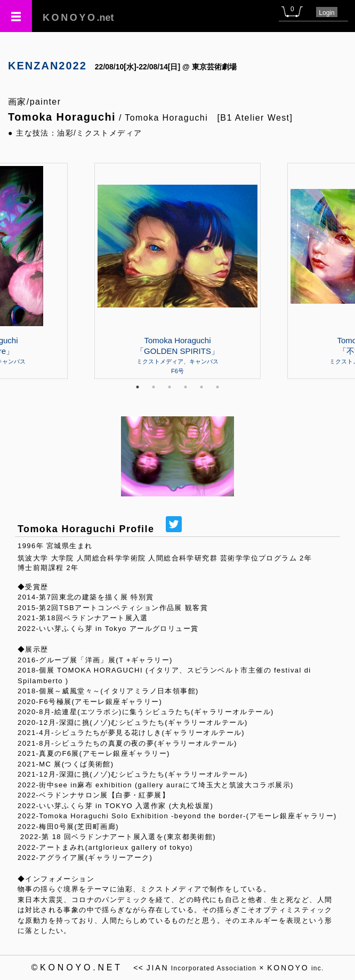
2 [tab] (154, 387)
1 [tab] (138, 387)
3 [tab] (170, 387)
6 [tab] (217, 387)
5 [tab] (201, 387)
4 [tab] (185, 387)
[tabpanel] (177, 271)
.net (78, 18)
